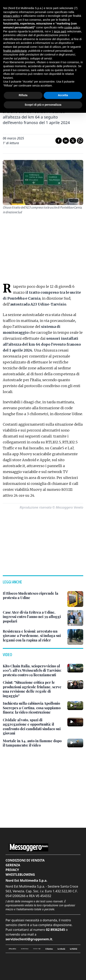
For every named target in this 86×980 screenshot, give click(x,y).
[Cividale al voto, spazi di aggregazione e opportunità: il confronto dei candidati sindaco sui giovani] (33, 727)
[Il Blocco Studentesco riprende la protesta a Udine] (33, 596)
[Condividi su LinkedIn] (66, 141)
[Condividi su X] (73, 141)
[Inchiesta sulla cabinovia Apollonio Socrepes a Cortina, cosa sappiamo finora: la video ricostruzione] (33, 708)
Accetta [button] (63, 95)
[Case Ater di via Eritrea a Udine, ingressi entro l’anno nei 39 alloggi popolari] (33, 617)
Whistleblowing (20, 875)
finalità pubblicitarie (15, 51)
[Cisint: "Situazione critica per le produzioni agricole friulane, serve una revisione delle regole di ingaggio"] (33, 689)
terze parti (60, 31)
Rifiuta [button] (23, 95)
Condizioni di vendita (25, 860)
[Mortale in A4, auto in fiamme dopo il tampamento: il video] (33, 743)
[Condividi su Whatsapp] (80, 141)
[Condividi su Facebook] (59, 141)
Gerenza (13, 865)
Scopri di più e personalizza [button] (43, 105)
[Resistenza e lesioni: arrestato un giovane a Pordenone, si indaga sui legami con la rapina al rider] (33, 636)
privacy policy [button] (12, 16)
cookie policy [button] (72, 27)
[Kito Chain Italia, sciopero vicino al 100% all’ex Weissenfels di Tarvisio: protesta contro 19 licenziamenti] (33, 671)
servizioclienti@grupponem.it (29, 939)
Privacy (12, 870)
